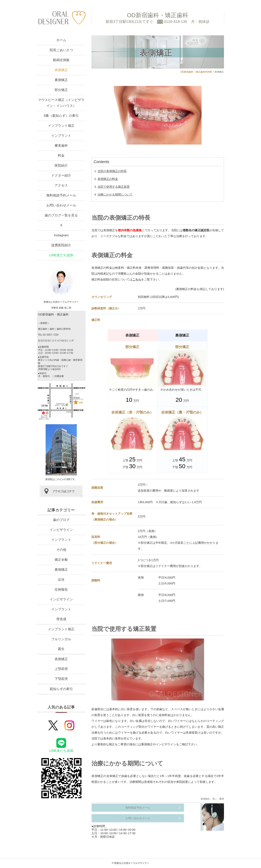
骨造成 (61, 619)
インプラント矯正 (61, 126)
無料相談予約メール (138, 808)
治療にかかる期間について (115, 194)
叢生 (61, 649)
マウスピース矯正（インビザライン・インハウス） (61, 103)
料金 (61, 156)
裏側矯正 (61, 80)
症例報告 (61, 590)
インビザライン (61, 530)
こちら (137, 279)
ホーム (61, 40)
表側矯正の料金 (108, 179)
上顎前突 (61, 669)
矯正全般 (61, 560)
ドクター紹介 (61, 175)
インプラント (61, 136)
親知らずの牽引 (61, 689)
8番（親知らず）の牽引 (61, 116)
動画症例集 (61, 60)
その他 (61, 550)
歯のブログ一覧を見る (61, 215)
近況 (61, 580)
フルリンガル (61, 639)
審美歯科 (61, 146)
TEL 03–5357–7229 (48, 335)
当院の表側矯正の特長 (112, 171)
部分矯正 (61, 90)
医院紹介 (61, 166)
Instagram (61, 235)
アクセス (61, 185)
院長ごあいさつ (61, 50)
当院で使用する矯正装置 (114, 187)
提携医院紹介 (61, 245)
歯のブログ (61, 520)
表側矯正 (61, 70)
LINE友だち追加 (61, 255)
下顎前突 (61, 679)
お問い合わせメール (138, 818)
